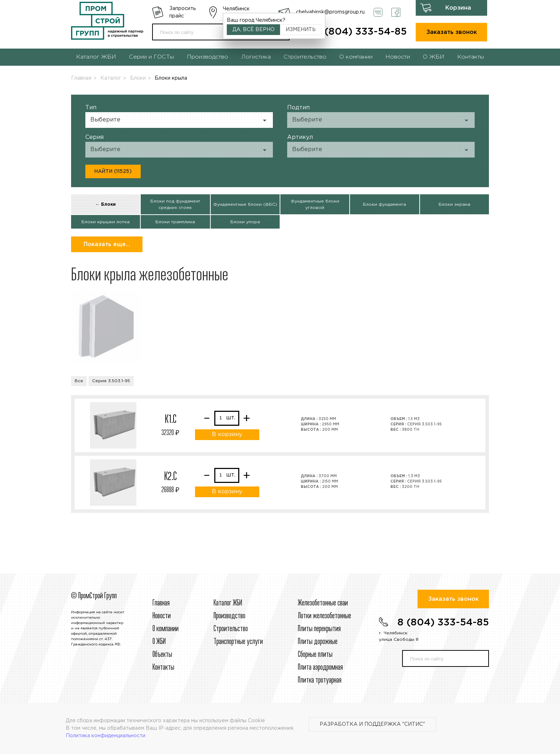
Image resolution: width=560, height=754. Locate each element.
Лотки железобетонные (324, 616)
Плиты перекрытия (319, 629)
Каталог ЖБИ (96, 57)
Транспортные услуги (238, 642)
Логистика (256, 57)
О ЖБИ (434, 57)
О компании (356, 57)
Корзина (458, 8)
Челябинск (236, 9)
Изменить (301, 30)
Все (79, 381)
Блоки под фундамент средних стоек (175, 204)
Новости (398, 57)
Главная (81, 78)
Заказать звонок (452, 32)
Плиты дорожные (318, 642)
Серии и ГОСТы (151, 57)
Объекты (162, 655)
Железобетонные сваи (323, 603)
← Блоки (106, 204)
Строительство (305, 57)
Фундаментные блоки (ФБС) (245, 204)
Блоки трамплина (175, 222)
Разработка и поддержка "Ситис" (372, 724)
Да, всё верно (254, 30)
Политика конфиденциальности (106, 736)
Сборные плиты (315, 655)
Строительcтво (231, 629)
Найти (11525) (113, 171)
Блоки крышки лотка (106, 222)
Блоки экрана (454, 204)
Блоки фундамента (384, 204)
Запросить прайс (182, 12)
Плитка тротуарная (320, 680)
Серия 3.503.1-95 (111, 381)
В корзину (227, 435)
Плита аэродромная (320, 668)
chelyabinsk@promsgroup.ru (330, 12)
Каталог (111, 78)
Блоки (138, 78)
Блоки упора (245, 222)
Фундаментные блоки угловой (315, 204)
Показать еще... (107, 244)
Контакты (471, 57)
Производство (207, 57)
